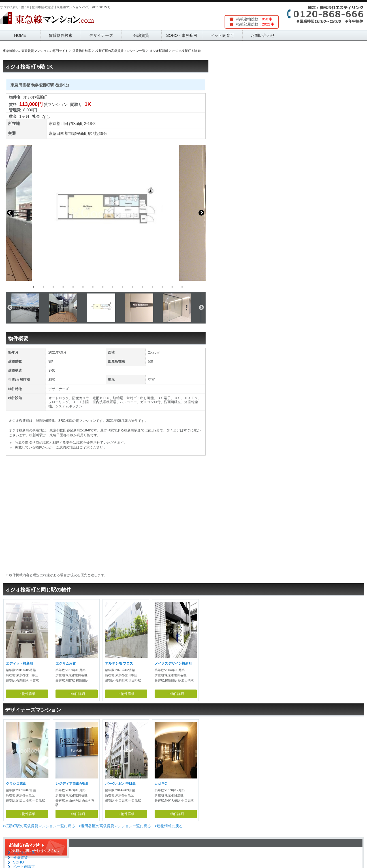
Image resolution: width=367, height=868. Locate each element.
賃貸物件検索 (61, 35)
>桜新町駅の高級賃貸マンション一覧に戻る (39, 826)
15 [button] (172, 287)
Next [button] (201, 213)
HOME (20, 35)
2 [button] (43, 287)
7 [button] (93, 287)
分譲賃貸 (141, 35)
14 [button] (162, 287)
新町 (80, 124)
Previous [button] (10, 213)
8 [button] (103, 287)
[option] (106, 213)
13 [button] (152, 287)
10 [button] (123, 287)
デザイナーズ (101, 35)
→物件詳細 (27, 694)
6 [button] (83, 287)
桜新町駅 (84, 133)
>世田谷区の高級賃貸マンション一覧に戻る (115, 826)
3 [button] (53, 287)
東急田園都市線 (62, 133)
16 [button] (182, 287)
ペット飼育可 (222, 35)
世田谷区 (68, 124)
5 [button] (73, 287)
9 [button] (113, 287)
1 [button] (33, 287)
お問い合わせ (263, 35)
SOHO (18, 862)
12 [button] (142, 287)
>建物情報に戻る (169, 826)
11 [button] (133, 287)
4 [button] (63, 287)
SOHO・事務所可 (182, 35)
